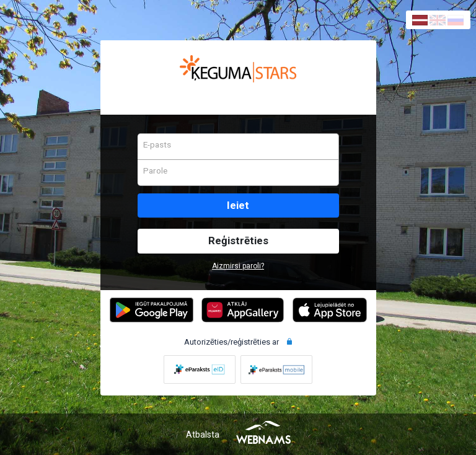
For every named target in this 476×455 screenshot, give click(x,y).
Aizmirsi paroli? (238, 266)
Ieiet (238, 205)
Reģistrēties (238, 241)
